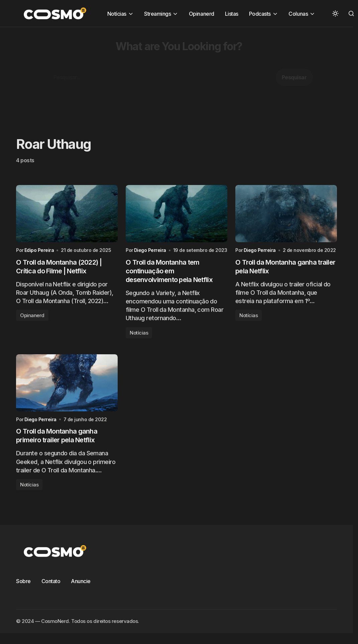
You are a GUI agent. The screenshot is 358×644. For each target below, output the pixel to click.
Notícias (139, 333)
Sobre (23, 581)
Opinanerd (32, 315)
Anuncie (81, 581)
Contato (51, 581)
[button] (335, 13)
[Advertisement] (169, 74)
